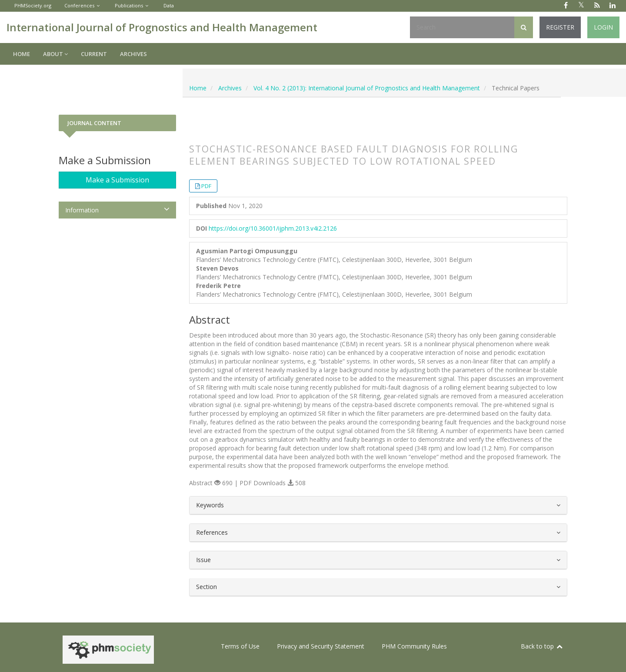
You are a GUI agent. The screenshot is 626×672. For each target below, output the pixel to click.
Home (22, 54)
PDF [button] (206, 186)
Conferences (79, 5)
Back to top (542, 646)
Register (560, 27)
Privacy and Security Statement (321, 646)
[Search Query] (462, 27)
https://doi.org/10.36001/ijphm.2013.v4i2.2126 (273, 228)
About (55, 54)
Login (603, 27)
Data (169, 5)
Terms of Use (240, 646)
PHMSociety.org (33, 5)
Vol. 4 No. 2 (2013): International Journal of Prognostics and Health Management (367, 88)
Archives (133, 54)
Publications (129, 5)
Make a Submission (117, 180)
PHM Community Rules (414, 646)
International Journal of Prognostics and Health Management (162, 27)
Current (94, 54)
